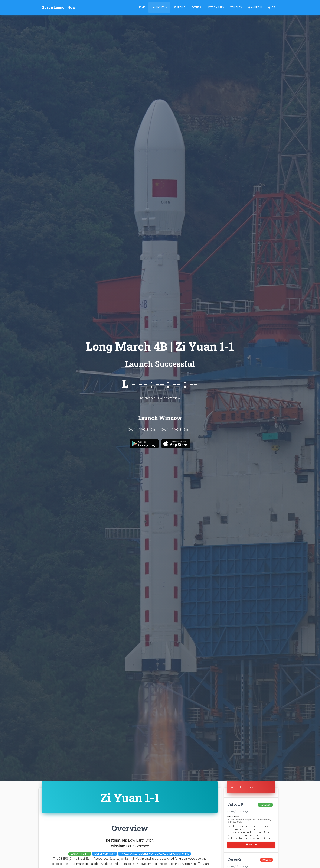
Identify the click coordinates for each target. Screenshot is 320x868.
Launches (158, 7)
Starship (179, 7)
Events (196, 7)
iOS (272, 7)
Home (142, 7)
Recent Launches (242, 787)
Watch (251, 845)
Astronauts (215, 7)
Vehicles (236, 7)
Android (255, 7)
